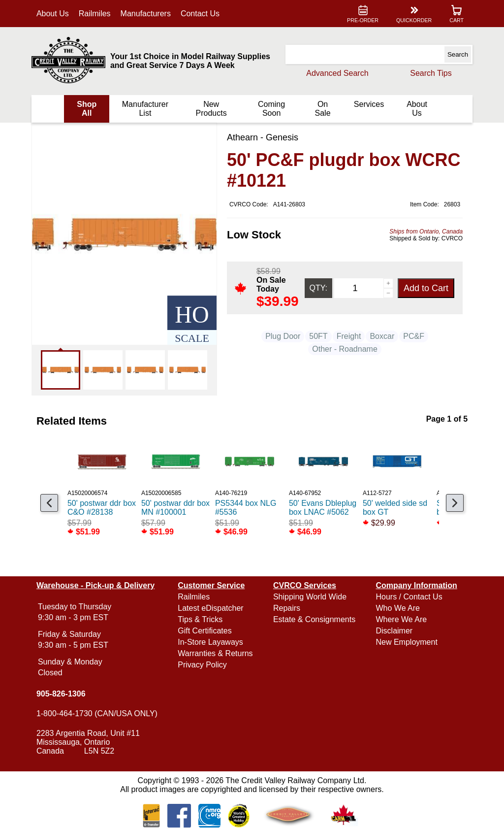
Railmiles (96, 14)
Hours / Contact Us (408, 597)
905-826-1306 (62, 694)
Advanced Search (336, 73)
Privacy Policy (203, 665)
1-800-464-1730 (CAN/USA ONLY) (98, 713)
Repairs (287, 608)
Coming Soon (271, 109)
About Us (54, 14)
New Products (211, 109)
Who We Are (397, 608)
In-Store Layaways (211, 642)
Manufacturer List (146, 109)
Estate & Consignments (314, 619)
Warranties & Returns (216, 653)
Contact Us (201, 14)
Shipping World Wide (310, 597)
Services (368, 104)
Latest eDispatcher (211, 608)
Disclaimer (394, 631)
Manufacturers (147, 14)
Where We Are (401, 619)
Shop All (88, 109)
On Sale (322, 109)
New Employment (406, 642)
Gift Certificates (205, 631)
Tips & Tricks (201, 619)
